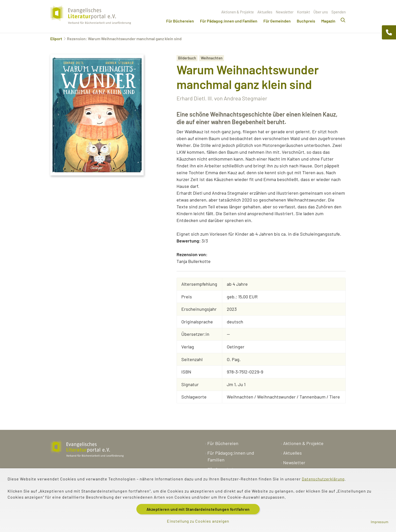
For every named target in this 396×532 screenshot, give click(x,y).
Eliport (56, 39)
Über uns (321, 12)
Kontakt (303, 12)
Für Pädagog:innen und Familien (229, 21)
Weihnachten (212, 58)
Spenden (339, 12)
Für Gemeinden (277, 21)
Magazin (328, 21)
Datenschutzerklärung (324, 479)
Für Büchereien (180, 21)
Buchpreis (306, 21)
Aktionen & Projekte (238, 12)
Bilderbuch (187, 58)
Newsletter (285, 12)
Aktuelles (265, 12)
